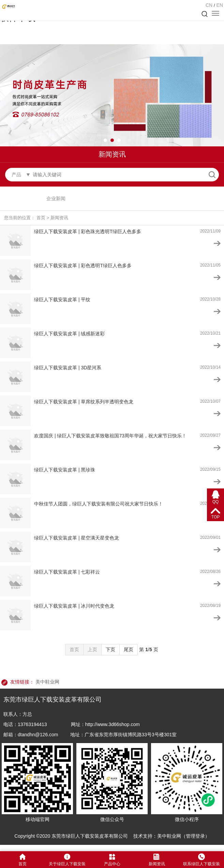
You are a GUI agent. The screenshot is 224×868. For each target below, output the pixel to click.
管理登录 (195, 836)
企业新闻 (56, 198)
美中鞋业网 (47, 682)
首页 (41, 218)
